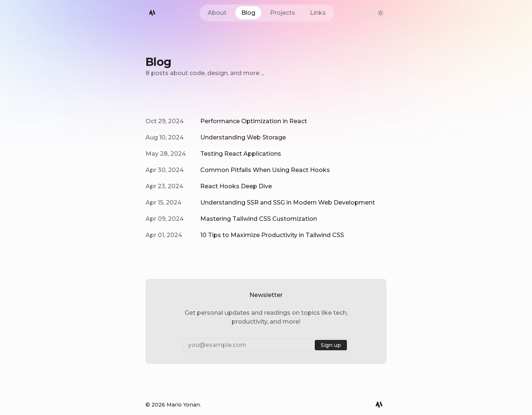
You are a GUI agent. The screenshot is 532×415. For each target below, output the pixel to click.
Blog (248, 13)
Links (318, 13)
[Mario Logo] (152, 13)
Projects (283, 13)
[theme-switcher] (381, 13)
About (217, 13)
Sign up (331, 345)
